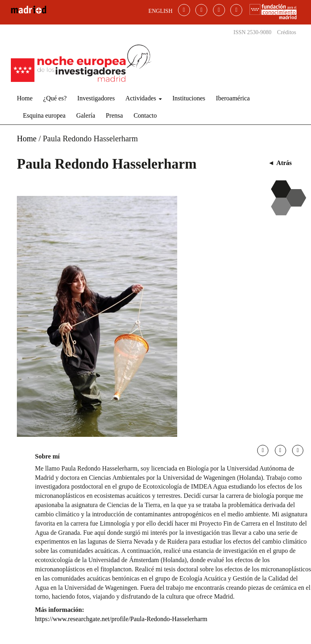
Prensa (114, 115)
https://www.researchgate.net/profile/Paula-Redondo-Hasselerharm (121, 619)
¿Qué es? (55, 98)
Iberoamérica (233, 98)
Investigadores (96, 98)
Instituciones (189, 98)
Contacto (145, 115)
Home (25, 98)
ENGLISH (160, 11)
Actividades (143, 98)
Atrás (284, 163)
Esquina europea (44, 115)
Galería (86, 115)
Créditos (287, 32)
